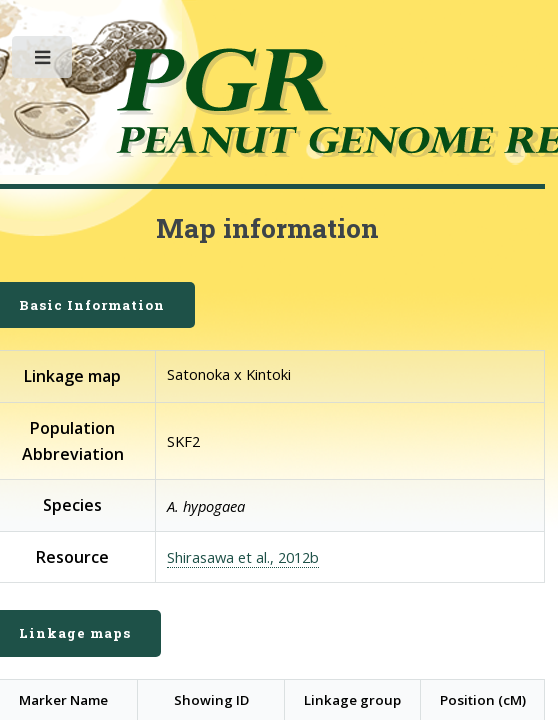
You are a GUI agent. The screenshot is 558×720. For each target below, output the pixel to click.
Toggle (43, 61)
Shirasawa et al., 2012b (243, 557)
